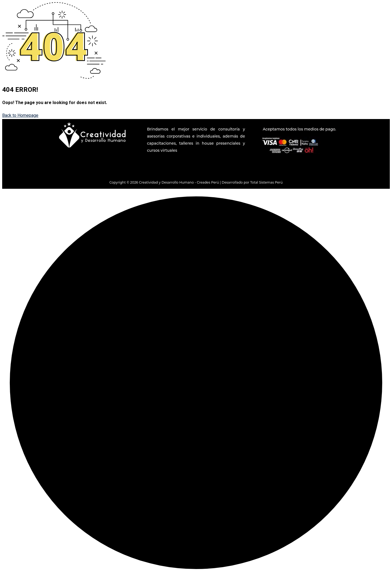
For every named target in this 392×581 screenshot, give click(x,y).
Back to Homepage (20, 115)
